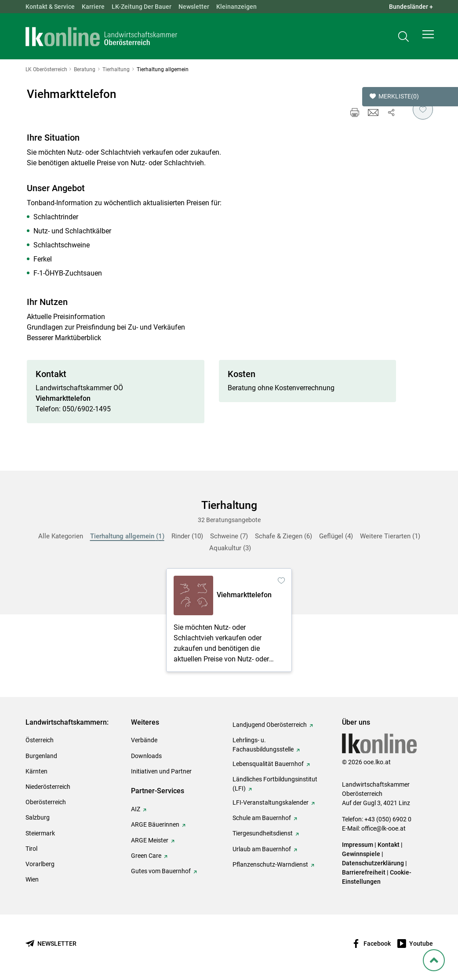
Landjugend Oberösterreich (270, 725)
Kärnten (36, 771)
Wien (32, 879)
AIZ (136, 809)
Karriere (93, 7)
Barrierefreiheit (364, 872)
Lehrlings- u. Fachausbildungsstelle (263, 745)
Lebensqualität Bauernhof (268, 764)
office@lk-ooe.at (383, 828)
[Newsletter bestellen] (51, 944)
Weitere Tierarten (390, 536)
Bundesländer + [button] (411, 7)
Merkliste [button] (394, 97)
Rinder (187, 536)
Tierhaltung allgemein (127, 536)
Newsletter (194, 7)
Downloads (146, 756)
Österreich (40, 740)
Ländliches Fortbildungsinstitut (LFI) (275, 784)
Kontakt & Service (50, 7)
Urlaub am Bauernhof (262, 849)
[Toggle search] (403, 38)
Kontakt (389, 845)
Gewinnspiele (361, 854)
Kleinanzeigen (236, 7)
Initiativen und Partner (161, 771)
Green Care (146, 856)
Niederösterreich (48, 787)
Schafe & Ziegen (284, 536)
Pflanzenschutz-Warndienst (270, 864)
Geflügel (336, 536)
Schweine (229, 536)
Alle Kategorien (61, 536)
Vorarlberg (40, 864)
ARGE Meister (150, 840)
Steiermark (40, 833)
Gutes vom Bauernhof (161, 871)
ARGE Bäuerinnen (155, 824)
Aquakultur (230, 548)
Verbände (144, 740)
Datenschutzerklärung (373, 863)
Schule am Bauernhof (262, 818)
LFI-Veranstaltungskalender (271, 802)
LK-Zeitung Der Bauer (142, 7)
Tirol (31, 849)
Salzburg (38, 817)
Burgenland (41, 756)
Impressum (358, 845)
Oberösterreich (46, 802)
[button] (428, 38)
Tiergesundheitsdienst (263, 833)
